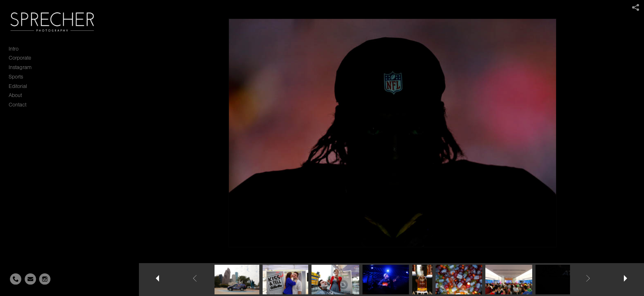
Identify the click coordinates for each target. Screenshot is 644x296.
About (15, 95)
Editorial (18, 86)
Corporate (20, 58)
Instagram (20, 67)
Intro (14, 49)
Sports (16, 77)
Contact (17, 105)
